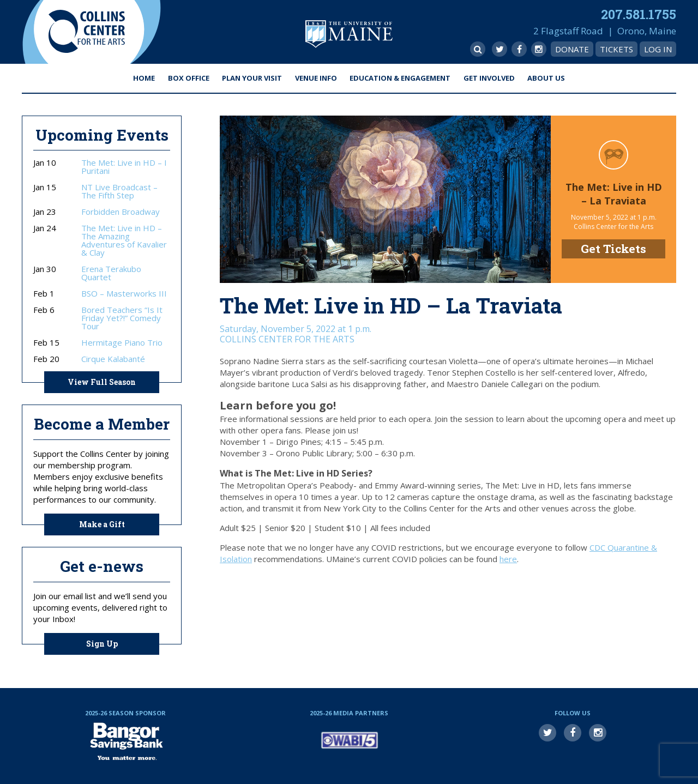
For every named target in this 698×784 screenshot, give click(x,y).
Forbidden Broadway (121, 212)
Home (144, 78)
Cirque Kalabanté (113, 359)
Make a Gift (102, 524)
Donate (572, 49)
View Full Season (102, 382)
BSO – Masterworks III (124, 294)
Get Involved (489, 78)
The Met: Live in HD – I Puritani (124, 167)
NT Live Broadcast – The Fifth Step (119, 191)
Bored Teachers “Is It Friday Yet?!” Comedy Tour (122, 318)
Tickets (616, 49)
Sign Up (102, 644)
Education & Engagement (400, 78)
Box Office (189, 78)
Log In (658, 49)
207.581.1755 (639, 14)
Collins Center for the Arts (87, 32)
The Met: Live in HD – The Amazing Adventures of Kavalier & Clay (124, 240)
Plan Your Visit (252, 78)
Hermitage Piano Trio (122, 343)
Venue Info (316, 78)
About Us (546, 78)
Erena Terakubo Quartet (111, 273)
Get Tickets (613, 249)
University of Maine (349, 34)
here (508, 559)
